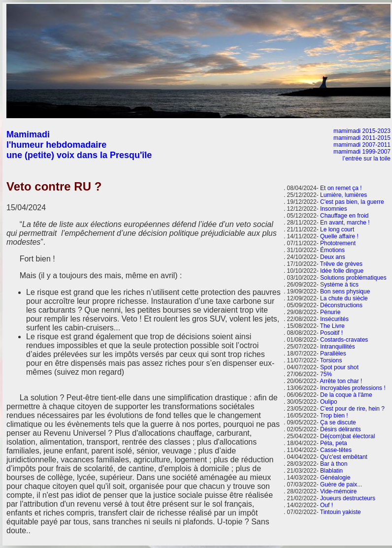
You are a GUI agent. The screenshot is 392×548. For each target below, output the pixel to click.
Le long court (337, 229)
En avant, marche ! (345, 223)
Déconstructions (341, 305)
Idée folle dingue (342, 271)
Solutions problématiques (353, 278)
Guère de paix (339, 484)
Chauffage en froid (344, 216)
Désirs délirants (341, 429)
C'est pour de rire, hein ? (352, 409)
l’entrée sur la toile (367, 159)
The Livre (332, 326)
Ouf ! (327, 505)
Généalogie (335, 478)
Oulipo (329, 402)
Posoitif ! (331, 333)
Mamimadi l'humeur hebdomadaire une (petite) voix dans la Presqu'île (79, 145)
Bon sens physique (345, 291)
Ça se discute (338, 422)
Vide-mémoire (338, 491)
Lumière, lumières (343, 195)
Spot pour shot (339, 367)
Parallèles (333, 354)
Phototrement (338, 243)
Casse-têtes (336, 450)
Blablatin (331, 471)
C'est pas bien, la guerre (352, 202)
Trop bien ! (334, 416)
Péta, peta (334, 443)
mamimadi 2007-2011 (362, 145)
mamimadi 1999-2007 (362, 152)
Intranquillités (338, 347)
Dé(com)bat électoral (347, 436)
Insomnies (334, 209)
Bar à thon (334, 464)
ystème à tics (341, 285)
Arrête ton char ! (341, 381)
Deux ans (333, 257)
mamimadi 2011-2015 (362, 138)
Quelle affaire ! (339, 236)
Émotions (332, 250)
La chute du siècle (344, 298)
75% (326, 374)
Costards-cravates (344, 340)
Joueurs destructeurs (348, 498)
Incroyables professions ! (353, 388)
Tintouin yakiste (341, 512)
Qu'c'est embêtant (344, 457)
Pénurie (330, 312)
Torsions (331, 360)
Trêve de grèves (341, 264)
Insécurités (334, 319)
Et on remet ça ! (341, 188)
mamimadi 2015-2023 (362, 131)
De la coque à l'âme (346, 395)
